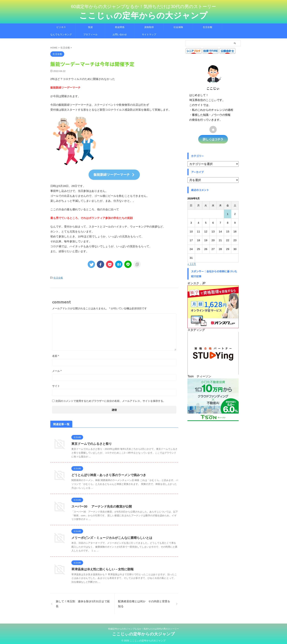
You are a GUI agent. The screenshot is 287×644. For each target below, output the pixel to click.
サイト (56, 384)
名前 (56, 354)
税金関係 (120, 27)
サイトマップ (149, 34)
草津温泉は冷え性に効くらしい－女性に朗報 (101, 567)
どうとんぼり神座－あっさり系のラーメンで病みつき (107, 473)
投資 (90, 27)
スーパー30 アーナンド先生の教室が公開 (100, 505)
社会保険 (178, 27)
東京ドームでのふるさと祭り (90, 442)
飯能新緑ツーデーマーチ (114, 174)
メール (57, 369)
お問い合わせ (120, 34)
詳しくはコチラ (213, 139)
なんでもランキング (61, 34)
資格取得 (149, 27)
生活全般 (208, 27)
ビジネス (61, 27)
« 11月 (192, 263)
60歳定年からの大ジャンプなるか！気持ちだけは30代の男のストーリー (144, 627)
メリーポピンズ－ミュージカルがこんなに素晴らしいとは (109, 536)
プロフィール (90, 34)
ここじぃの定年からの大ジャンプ (143, 15)
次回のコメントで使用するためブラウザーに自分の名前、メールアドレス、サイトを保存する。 (111, 399)
